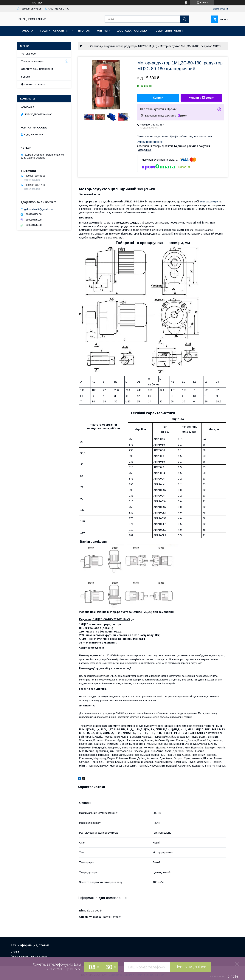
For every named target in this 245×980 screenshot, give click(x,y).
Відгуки (25, 77)
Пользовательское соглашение (29, 956)
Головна (27, 31)
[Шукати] (184, 19)
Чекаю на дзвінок (191, 967)
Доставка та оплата (132, 31)
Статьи (15, 952)
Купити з (201, 98)
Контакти (104, 31)
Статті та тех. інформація (37, 69)
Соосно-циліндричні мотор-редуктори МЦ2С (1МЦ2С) (124, 46)
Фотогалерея (29, 54)
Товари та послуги (54, 31)
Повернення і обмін (168, 31)
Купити (158, 98)
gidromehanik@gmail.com (39, 209)
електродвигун (209, 201)
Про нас (84, 31)
